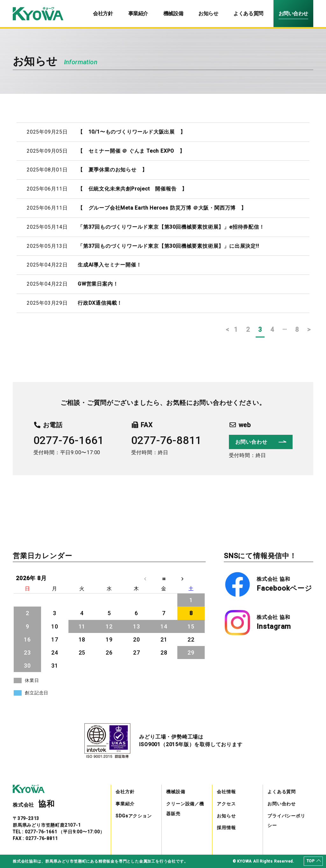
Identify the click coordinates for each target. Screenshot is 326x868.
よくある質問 (248, 14)
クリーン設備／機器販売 (185, 809)
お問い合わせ (293, 14)
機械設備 (173, 14)
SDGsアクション (134, 816)
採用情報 (226, 828)
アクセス (226, 804)
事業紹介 (138, 14)
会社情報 (226, 792)
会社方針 (103, 14)
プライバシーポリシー (286, 821)
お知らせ (208, 14)
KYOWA (244, 861)
